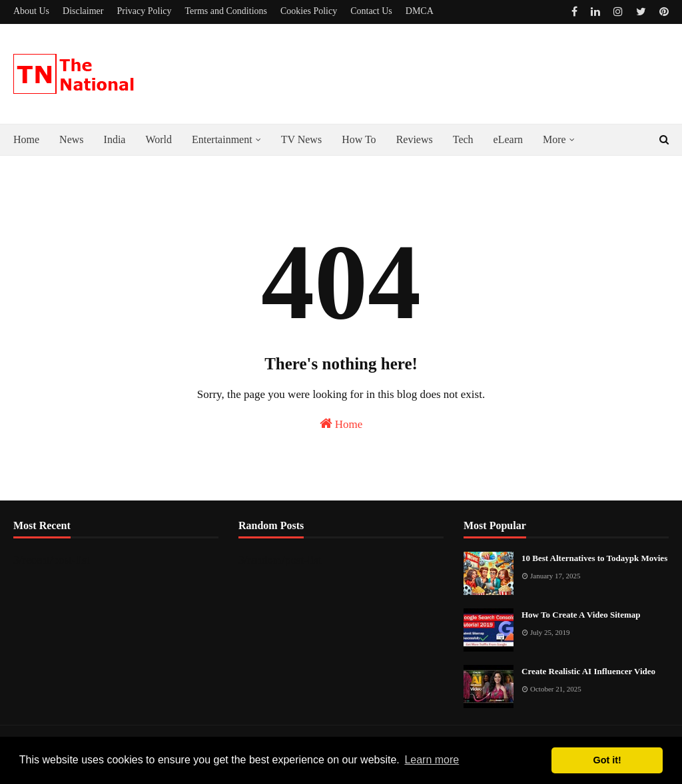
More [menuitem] (554, 139)
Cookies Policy (309, 11)
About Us (31, 11)
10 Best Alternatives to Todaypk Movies (594, 558)
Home (341, 424)
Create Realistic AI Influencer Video (588, 671)
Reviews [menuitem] (415, 139)
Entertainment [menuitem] (222, 139)
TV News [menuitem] (301, 139)
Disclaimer (83, 11)
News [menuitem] (71, 139)
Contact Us (371, 11)
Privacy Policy (144, 11)
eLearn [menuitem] (508, 139)
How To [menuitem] (359, 139)
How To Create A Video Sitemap (581, 615)
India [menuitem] (115, 139)
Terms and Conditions (226, 11)
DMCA (420, 11)
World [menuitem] (159, 139)
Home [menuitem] (26, 139)
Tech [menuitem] (463, 139)
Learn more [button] (432, 760)
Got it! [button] (607, 760)
